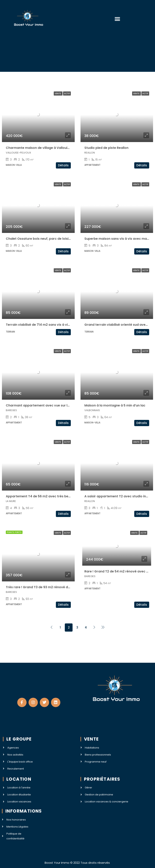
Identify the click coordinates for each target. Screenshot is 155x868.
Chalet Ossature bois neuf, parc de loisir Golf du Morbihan (52, 239)
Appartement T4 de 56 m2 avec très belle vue (42, 496)
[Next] (94, 628)
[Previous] (52, 628)
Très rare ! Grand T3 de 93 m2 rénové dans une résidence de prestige (61, 587)
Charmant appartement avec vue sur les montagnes (48, 405)
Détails (63, 165)
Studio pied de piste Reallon (106, 148)
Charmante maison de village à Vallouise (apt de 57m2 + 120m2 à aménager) (68, 148)
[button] (117, 19)
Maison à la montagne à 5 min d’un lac (115, 405)
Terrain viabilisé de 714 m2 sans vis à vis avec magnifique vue (55, 325)
